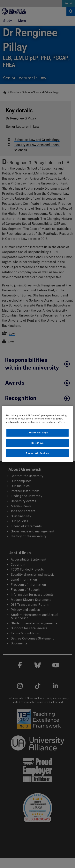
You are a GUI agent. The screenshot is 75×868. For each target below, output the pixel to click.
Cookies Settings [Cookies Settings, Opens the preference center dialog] (37, 433)
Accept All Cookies (37, 453)
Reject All (37, 443)
